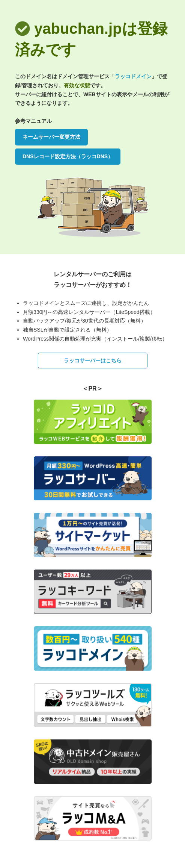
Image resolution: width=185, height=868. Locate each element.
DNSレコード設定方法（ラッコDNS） (68, 156)
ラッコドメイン (133, 76)
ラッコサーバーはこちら (93, 361)
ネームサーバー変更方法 (51, 137)
